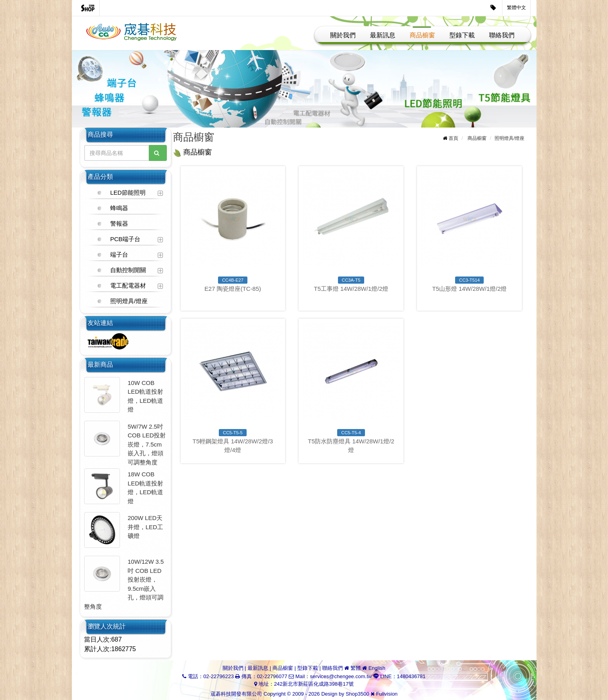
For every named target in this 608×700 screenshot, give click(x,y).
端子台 (119, 254)
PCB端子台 (125, 239)
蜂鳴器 (119, 208)
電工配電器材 (128, 285)
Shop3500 (357, 694)
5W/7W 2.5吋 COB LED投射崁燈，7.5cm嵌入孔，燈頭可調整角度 (147, 444)
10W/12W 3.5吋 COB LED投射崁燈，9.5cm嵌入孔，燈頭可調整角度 (124, 584)
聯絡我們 (502, 35)
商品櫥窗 (423, 35)
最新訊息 (383, 35)
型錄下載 (462, 35)
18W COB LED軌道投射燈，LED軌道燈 (146, 488)
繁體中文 (517, 8)
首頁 (454, 138)
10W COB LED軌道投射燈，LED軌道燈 (146, 396)
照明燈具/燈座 (129, 301)
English (377, 668)
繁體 (355, 668)
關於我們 (343, 35)
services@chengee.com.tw (341, 676)
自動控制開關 (128, 270)
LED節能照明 (128, 192)
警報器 (119, 223)
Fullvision (387, 694)
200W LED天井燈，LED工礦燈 (146, 527)
